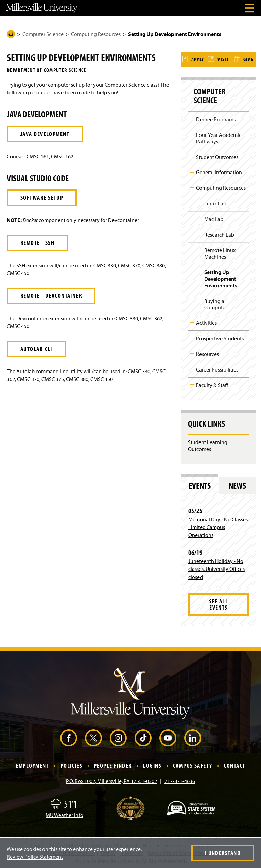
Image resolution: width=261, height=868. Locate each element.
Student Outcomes (217, 156)
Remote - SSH (37, 243)
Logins (152, 765)
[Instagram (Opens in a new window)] (118, 737)
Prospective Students (220, 337)
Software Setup (42, 197)
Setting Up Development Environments (221, 277)
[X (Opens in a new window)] (93, 737)
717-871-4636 (180, 780)
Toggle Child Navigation (192, 118)
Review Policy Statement (35, 857)
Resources (207, 353)
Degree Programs (216, 118)
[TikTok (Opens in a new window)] (143, 737)
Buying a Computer (216, 303)
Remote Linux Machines (220, 252)
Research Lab (219, 233)
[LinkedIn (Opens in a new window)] (193, 737)
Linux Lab (215, 202)
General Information (219, 171)
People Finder (113, 765)
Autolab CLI (36, 349)
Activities (206, 322)
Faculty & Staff (212, 384)
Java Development (45, 134)
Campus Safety (193, 765)
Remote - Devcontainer (51, 296)
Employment (32, 765)
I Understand (223, 853)
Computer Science (43, 34)
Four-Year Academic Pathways (219, 137)
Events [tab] (200, 484)
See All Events (219, 603)
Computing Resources (96, 34)
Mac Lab (214, 218)
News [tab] (237, 484)
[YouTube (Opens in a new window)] (168, 737)
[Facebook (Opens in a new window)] (69, 737)
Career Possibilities (217, 368)
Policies (72, 765)
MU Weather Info (64, 814)
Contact (234, 765)
